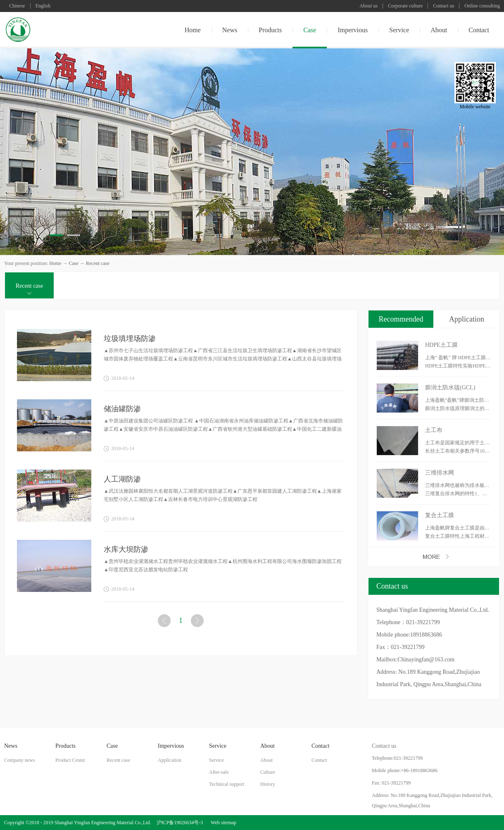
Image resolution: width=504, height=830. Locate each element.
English (43, 6)
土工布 (434, 430)
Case (73, 263)
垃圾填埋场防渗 (130, 339)
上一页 (165, 622)
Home (193, 30)
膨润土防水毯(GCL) (450, 388)
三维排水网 (440, 473)
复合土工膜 (440, 515)
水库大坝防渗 (126, 549)
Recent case (98, 263)
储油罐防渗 (122, 409)
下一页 (198, 622)
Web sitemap (222, 823)
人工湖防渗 (122, 479)
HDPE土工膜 (441, 345)
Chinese (17, 6)
